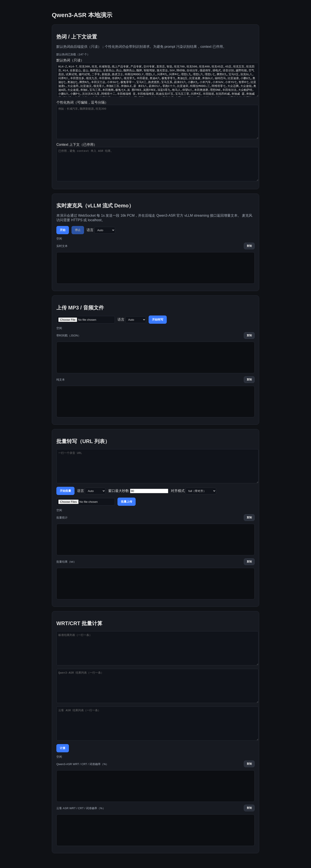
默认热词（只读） (155, 78)
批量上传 (127, 502)
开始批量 (65, 491)
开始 (63, 230)
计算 (63, 748)
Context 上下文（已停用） (155, 162)
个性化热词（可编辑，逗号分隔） (155, 120)
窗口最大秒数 (138, 491)
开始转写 (158, 319)
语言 (101, 230)
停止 (78, 230)
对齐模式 (194, 491)
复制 (249, 246)
